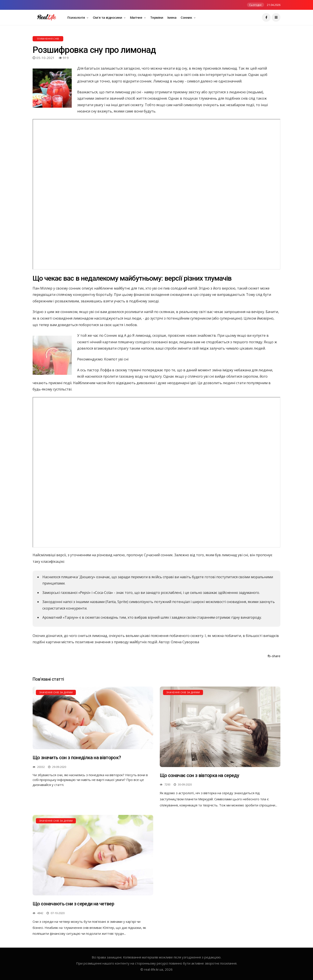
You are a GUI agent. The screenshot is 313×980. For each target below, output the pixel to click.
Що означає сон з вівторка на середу (199, 775)
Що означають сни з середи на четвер (73, 904)
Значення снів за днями (56, 692)
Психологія (77, 17)
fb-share (274, 656)
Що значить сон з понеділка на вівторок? (77, 758)
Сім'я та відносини (108, 17)
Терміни (157, 17)
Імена (172, 17)
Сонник (187, 17)
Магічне (137, 17)
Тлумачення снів (48, 39)
